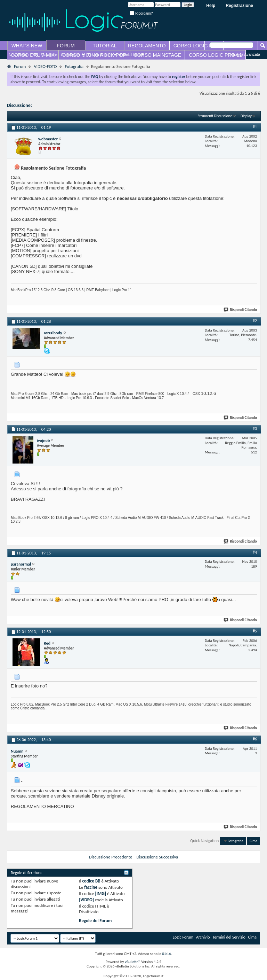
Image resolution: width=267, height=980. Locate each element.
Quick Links (130, 55)
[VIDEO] (86, 900)
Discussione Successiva (157, 857)
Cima (253, 841)
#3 (255, 429)
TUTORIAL (105, 46)
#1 (255, 127)
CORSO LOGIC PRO (197, 46)
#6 (255, 739)
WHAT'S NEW (27, 46)
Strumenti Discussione (215, 116)
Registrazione (239, 6)
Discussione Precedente (111, 857)
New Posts (18, 55)
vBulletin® (133, 962)
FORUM (66, 46)
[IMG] (100, 893)
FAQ (34, 55)
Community (71, 55)
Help (211, 6)
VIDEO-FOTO (45, 66)
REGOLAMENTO (147, 46)
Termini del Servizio (229, 937)
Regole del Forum (95, 921)
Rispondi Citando (241, 310)
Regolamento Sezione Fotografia (66, 105)
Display (246, 116)
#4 (255, 552)
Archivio (203, 937)
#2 (255, 321)
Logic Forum (183, 937)
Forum (20, 66)
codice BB (91, 881)
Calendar (50, 55)
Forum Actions (100, 55)
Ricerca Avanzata (245, 54)
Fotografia (74, 66)
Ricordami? (141, 13)
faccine (91, 887)
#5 (255, 631)
